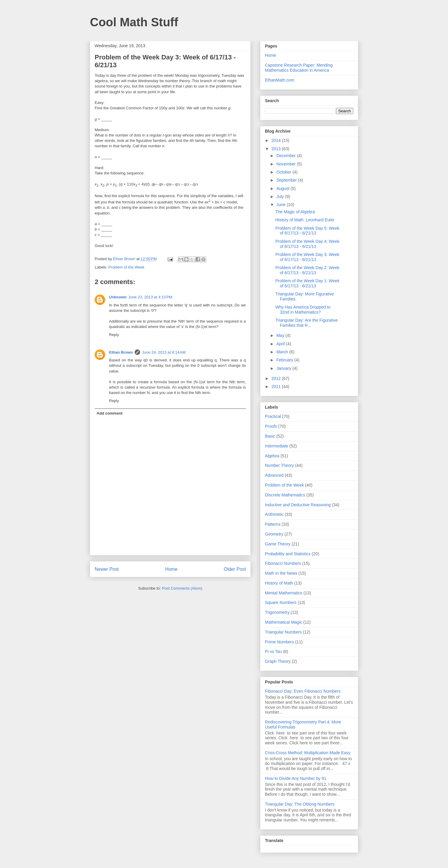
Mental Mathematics (284, 593)
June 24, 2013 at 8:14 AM (164, 352)
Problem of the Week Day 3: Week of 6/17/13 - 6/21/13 (307, 257)
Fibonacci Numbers (283, 563)
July (281, 197)
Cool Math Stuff (134, 22)
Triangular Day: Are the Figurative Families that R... (307, 323)
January (284, 368)
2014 (277, 140)
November (286, 164)
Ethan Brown (121, 352)
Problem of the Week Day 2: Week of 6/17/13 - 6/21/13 (307, 270)
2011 (277, 387)
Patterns (273, 524)
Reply (114, 335)
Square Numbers (281, 602)
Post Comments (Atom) (182, 588)
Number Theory (279, 465)
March (283, 352)
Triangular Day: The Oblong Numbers (300, 804)
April (281, 344)
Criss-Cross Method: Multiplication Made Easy (308, 753)
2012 (277, 378)
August (283, 188)
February (285, 360)
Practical (273, 416)
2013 (277, 149)
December (286, 156)
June (281, 205)
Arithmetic (274, 514)
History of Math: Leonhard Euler (305, 220)
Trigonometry (277, 612)
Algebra (272, 456)
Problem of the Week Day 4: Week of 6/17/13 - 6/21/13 (307, 244)
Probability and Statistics (288, 554)
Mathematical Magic (284, 622)
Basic (270, 436)
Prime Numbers (279, 642)
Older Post (235, 569)
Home (171, 569)
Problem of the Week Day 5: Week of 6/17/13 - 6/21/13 (307, 231)
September (287, 180)
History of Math (279, 583)
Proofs (271, 426)
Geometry (274, 534)
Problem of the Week (126, 267)
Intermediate (277, 446)
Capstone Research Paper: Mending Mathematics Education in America (299, 68)
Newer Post (107, 569)
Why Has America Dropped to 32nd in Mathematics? (303, 310)
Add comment (110, 413)
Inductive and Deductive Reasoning (298, 505)
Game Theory (278, 544)
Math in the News (281, 573)
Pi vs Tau (273, 651)
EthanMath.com (280, 80)
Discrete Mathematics (285, 495)
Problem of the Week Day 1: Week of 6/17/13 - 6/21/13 (307, 283)
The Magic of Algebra (295, 212)
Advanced (274, 475)
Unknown (118, 297)
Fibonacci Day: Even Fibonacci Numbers (303, 691)
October (284, 172)
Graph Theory (278, 661)
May (281, 335)
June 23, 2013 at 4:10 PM (150, 297)
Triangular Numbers (283, 632)
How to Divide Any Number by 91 (296, 778)
